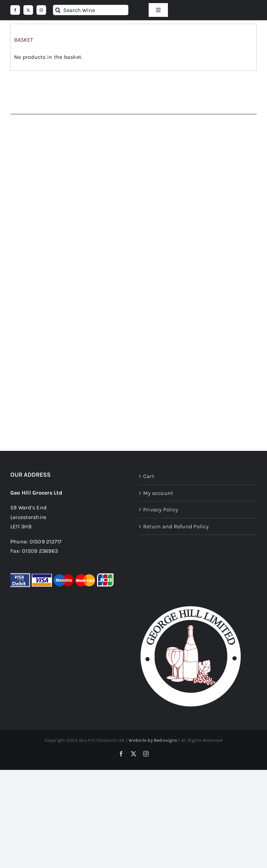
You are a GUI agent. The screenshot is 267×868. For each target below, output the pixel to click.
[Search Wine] (91, 10)
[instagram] (41, 10)
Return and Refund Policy (176, 526)
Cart (149, 476)
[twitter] (28, 10)
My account (158, 493)
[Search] (58, 10)
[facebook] (15, 10)
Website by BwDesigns (153, 740)
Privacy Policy (161, 510)
